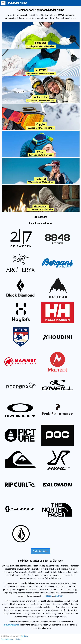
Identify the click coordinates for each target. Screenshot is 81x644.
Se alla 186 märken (40, 551)
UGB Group (24, 636)
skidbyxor (59, 596)
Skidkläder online (17, 3)
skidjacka (48, 596)
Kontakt (18, 639)
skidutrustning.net (11, 625)
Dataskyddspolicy (7, 639)
